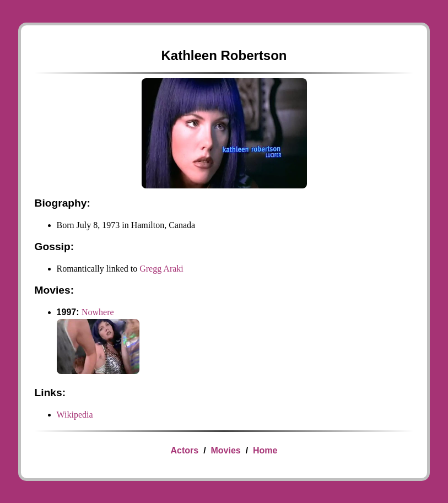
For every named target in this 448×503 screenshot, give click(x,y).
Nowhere (98, 312)
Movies (225, 450)
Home (265, 450)
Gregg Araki (161, 269)
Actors (185, 450)
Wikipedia (75, 415)
